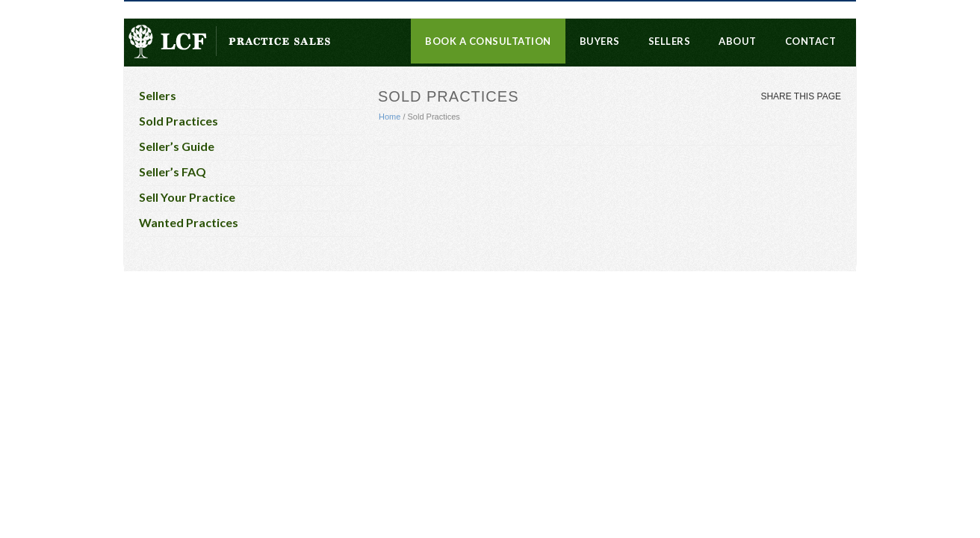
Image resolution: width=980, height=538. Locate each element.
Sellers (670, 41)
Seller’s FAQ (173, 171)
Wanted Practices (189, 222)
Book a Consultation (488, 41)
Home (390, 117)
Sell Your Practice (187, 197)
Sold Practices (179, 121)
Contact (811, 41)
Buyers (600, 41)
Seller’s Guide (177, 146)
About (738, 41)
